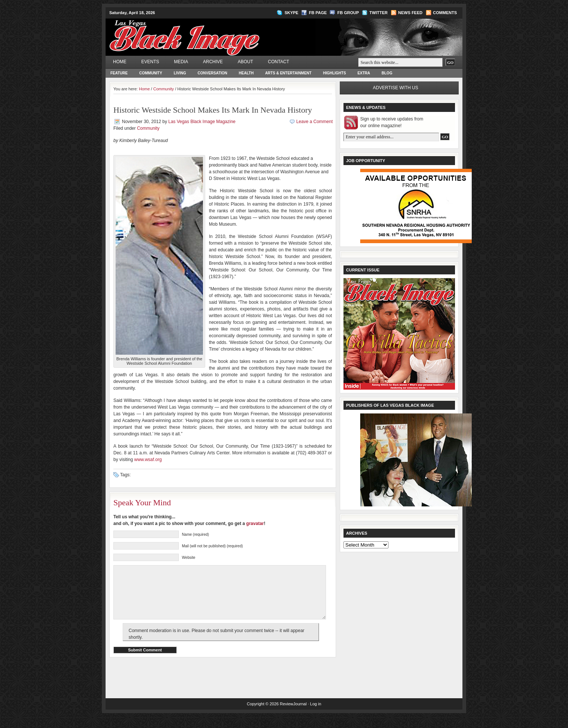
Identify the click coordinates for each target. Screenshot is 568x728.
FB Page (318, 13)
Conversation (213, 73)
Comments (445, 13)
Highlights (335, 73)
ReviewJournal (293, 715)
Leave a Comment (314, 122)
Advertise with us (396, 88)
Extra (364, 73)
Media (181, 62)
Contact (279, 62)
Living (180, 73)
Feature (119, 73)
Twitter (379, 13)
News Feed (410, 13)
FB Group (348, 13)
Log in (316, 715)
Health (246, 73)
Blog (387, 73)
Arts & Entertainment (288, 73)
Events (150, 62)
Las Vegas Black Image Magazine (214, 32)
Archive (213, 62)
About (245, 62)
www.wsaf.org (148, 460)
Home (120, 62)
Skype (291, 13)
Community (151, 73)
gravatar (255, 524)
